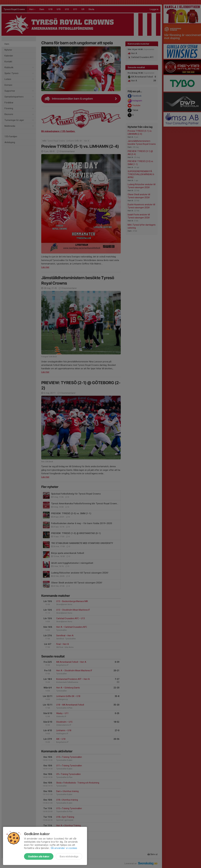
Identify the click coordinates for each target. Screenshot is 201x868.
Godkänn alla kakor (39, 856)
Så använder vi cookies (64, 848)
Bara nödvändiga (69, 856)
